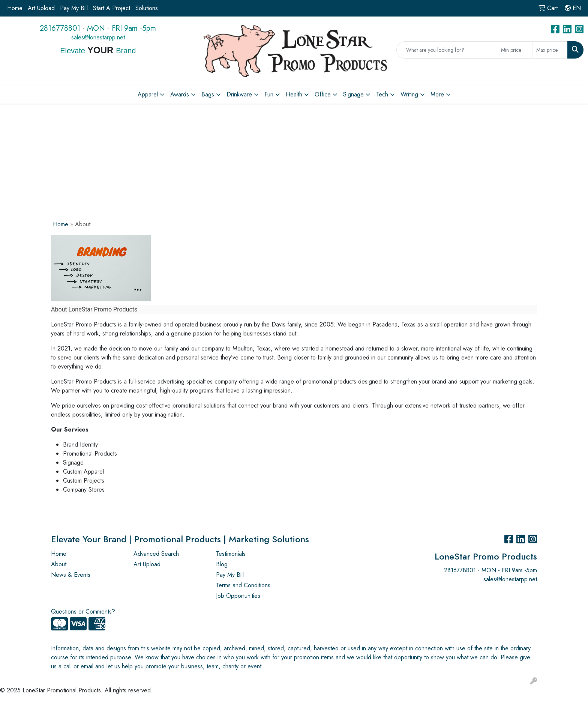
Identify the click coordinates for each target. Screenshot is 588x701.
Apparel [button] (148, 94)
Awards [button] (180, 94)
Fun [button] (269, 94)
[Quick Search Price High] (550, 50)
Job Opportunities (238, 596)
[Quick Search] (447, 50)
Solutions (147, 8)
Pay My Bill (74, 8)
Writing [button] (409, 94)
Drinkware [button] (239, 94)
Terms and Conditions (243, 585)
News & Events (71, 575)
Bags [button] (208, 94)
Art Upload (41, 8)
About (59, 564)
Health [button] (294, 94)
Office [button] (323, 94)
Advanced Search (156, 554)
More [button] (437, 94)
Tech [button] (382, 94)
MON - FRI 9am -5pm (121, 28)
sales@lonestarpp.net (98, 37)
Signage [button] (353, 94)
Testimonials (231, 554)
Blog (222, 564)
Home (15, 8)
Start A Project (112, 8)
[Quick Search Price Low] (515, 50)
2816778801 (60, 28)
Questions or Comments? (83, 611)
